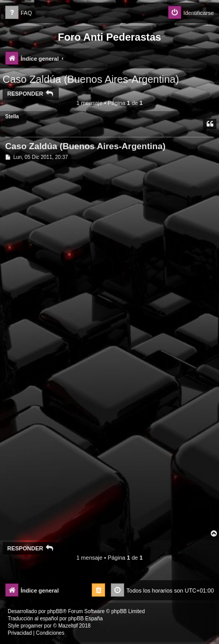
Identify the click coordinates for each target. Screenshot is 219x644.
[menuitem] (19, 13)
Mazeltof (68, 626)
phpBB (55, 611)
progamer (32, 626)
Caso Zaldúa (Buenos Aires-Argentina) (91, 79)
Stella (12, 117)
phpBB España (85, 619)
